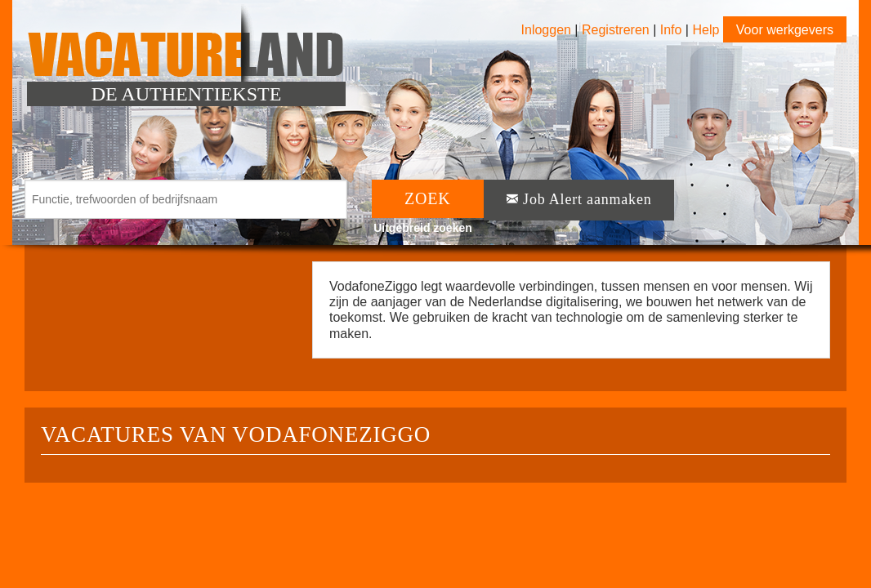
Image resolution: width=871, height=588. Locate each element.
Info (671, 30)
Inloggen (546, 30)
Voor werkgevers (785, 30)
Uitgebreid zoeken (423, 228)
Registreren (617, 30)
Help (706, 30)
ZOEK (428, 198)
